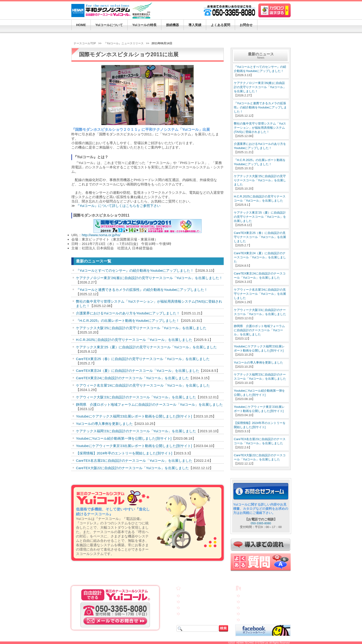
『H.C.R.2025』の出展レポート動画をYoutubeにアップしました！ (128, 321)
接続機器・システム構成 (197, 607)
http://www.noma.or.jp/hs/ (101, 235)
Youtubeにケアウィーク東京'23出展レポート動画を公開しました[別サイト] (134, 446)
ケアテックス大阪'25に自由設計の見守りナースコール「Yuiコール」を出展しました (141, 328)
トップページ (191, 589)
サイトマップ (250, 619)
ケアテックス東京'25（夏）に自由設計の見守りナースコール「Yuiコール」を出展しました (146, 347)
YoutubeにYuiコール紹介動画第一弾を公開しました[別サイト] (124, 438)
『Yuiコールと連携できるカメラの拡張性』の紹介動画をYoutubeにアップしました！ (142, 290)
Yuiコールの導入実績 (195, 613)
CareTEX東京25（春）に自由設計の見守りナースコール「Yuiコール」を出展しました (143, 359)
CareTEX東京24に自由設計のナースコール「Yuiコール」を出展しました (132, 378)
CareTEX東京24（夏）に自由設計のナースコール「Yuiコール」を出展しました (138, 371)
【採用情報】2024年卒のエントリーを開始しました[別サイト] (124, 453)
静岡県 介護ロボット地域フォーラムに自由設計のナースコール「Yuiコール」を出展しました (149, 404)
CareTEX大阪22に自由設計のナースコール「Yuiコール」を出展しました (132, 468)
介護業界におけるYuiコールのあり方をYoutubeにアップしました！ (128, 313)
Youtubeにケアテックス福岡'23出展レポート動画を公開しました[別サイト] (134, 416)
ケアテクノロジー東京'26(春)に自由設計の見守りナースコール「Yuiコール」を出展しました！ (149, 278)
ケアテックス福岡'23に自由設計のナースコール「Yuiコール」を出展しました (136, 431)
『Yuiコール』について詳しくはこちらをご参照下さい (118, 206)
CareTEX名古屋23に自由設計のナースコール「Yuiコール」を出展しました (134, 461)
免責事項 (248, 595)
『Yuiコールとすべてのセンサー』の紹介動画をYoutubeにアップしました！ (135, 270)
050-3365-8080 (261, 523)
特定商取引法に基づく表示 (259, 607)
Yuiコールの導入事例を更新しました (104, 424)
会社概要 (249, 589)
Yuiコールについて (194, 595)
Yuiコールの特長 (192, 601)
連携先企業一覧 (252, 613)
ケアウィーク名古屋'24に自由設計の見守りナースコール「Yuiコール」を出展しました (143, 385)
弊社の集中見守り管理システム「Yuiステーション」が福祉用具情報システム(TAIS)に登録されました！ (260, 128)
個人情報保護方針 (253, 601)
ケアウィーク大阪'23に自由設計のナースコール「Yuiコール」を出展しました (136, 397)
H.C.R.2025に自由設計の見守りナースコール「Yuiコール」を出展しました (134, 340)
